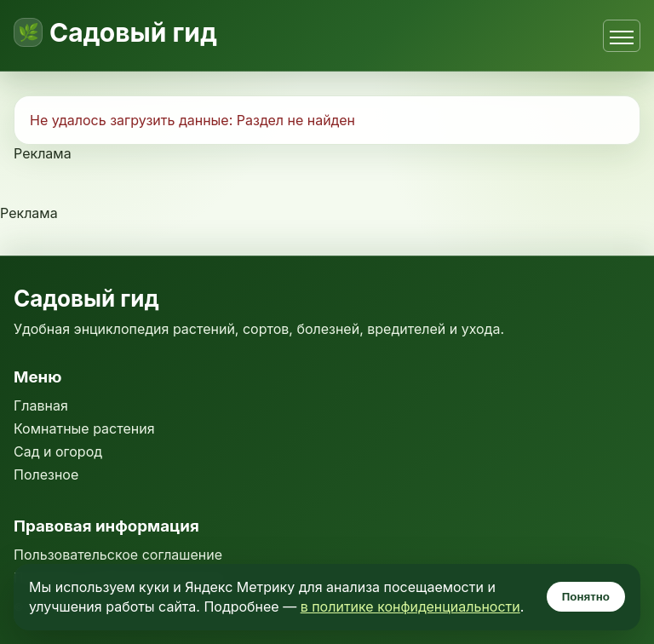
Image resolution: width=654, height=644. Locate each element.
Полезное (46, 474)
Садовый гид (133, 32)
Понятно (586, 597)
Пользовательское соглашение (118, 555)
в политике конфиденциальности (410, 607)
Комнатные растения (84, 428)
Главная (41, 405)
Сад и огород (58, 451)
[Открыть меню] (622, 36)
